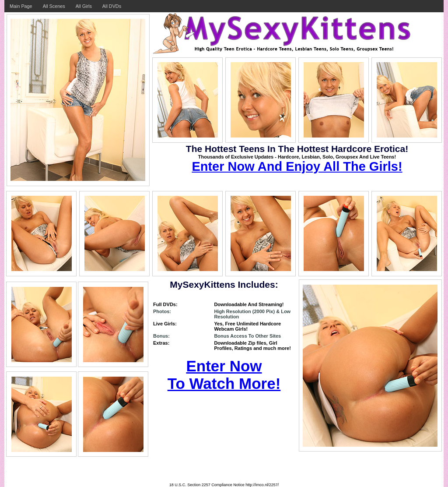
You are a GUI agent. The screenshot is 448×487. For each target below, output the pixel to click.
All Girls (84, 6)
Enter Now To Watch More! (224, 375)
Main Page (21, 6)
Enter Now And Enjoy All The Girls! (297, 166)
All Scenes (54, 6)
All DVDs (112, 6)
